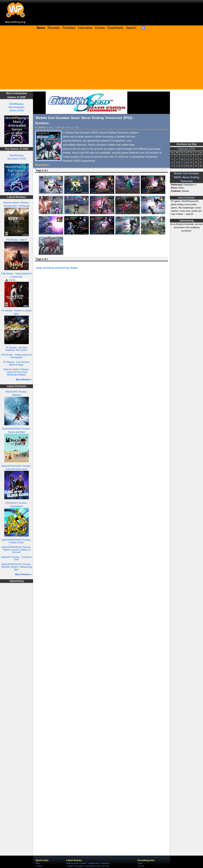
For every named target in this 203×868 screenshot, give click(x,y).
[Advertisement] (101, 61)
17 (182, 162)
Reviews (54, 28)
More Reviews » (24, 379)
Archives (39, 866)
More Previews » (24, 574)
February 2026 (186, 149)
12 (191, 159)
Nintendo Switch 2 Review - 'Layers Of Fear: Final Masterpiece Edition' (17, 372)
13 (196, 159)
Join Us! (141, 866)
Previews (69, 28)
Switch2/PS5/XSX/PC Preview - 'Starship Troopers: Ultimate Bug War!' (17, 567)
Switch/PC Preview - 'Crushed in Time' (16, 558)
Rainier (42, 127)
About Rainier (187, 198)
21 (201, 162)
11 (186, 159)
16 (177, 162)
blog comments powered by (57, 268)
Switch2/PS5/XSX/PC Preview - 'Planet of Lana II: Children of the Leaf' (17, 550)
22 (172, 166)
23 (177, 166)
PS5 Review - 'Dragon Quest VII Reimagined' (17, 356)
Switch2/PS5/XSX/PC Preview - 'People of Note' (17, 541)
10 (182, 159)
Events (100, 28)
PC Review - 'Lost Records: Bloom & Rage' (17, 363)
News (38, 863)
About (140, 863)
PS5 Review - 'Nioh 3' (16, 240)
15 (172, 162)
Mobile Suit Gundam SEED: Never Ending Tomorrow (186, 177)
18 (186, 162)
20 (196, 162)
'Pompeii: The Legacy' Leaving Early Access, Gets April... (88, 866)
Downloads (115, 28)
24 (182, 166)
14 (201, 159)
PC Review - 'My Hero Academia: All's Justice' (17, 349)
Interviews (85, 28)
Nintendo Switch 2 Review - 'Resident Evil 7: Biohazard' (88, 863)
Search (131, 28)
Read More (42, 165)
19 (191, 162)
